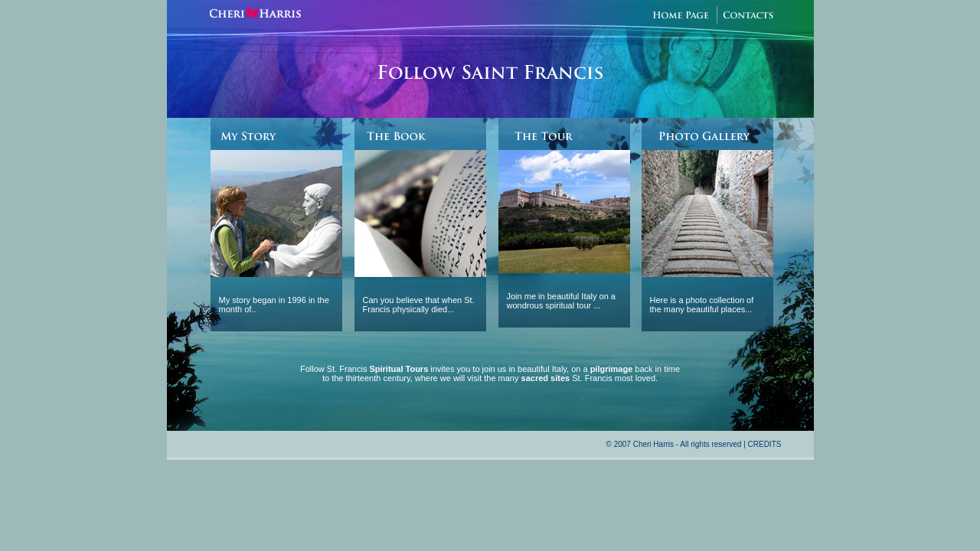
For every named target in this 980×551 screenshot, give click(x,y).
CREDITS (765, 444)
